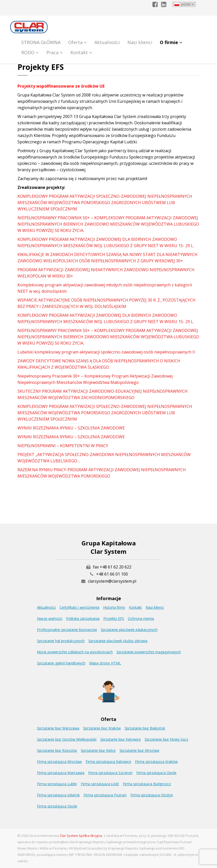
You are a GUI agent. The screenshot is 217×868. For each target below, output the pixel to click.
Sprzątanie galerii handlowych (61, 663)
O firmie (171, 42)
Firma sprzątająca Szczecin (110, 773)
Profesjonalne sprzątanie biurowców (67, 630)
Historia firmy (114, 607)
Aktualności (107, 42)
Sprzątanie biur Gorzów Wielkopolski (67, 739)
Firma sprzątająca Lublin (57, 784)
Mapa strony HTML (105, 663)
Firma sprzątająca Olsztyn (152, 795)
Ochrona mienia (141, 618)
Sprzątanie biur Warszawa (58, 728)
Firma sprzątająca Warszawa (61, 773)
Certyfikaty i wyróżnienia (79, 607)
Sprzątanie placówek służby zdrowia (118, 641)
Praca (55, 52)
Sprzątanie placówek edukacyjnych (129, 630)
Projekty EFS (114, 618)
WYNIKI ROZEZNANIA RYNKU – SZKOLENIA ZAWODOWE (71, 428)
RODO (30, 52)
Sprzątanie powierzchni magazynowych (149, 652)
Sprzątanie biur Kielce (98, 750)
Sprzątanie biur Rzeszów (57, 750)
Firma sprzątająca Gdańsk (58, 795)
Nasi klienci (140, 42)
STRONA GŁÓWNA (41, 42)
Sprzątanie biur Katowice (121, 739)
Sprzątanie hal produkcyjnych (61, 641)
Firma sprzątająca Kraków (156, 762)
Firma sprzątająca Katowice (108, 762)
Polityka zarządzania (83, 618)
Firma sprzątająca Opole (156, 773)
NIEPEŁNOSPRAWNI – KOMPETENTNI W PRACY (63, 446)
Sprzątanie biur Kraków (102, 728)
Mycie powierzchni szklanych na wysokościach (75, 652)
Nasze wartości (50, 618)
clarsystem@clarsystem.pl (109, 581)
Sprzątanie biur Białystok (145, 728)
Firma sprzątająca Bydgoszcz (147, 784)
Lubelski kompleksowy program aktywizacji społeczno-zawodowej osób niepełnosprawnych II (106, 352)
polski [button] (184, 4)
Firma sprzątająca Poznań (105, 795)
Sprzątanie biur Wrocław (139, 750)
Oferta (77, 42)
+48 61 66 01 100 (112, 574)
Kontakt (81, 52)
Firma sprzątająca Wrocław (59, 762)
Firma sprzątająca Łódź (100, 784)
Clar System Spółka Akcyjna (81, 836)
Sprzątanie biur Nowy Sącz (166, 739)
